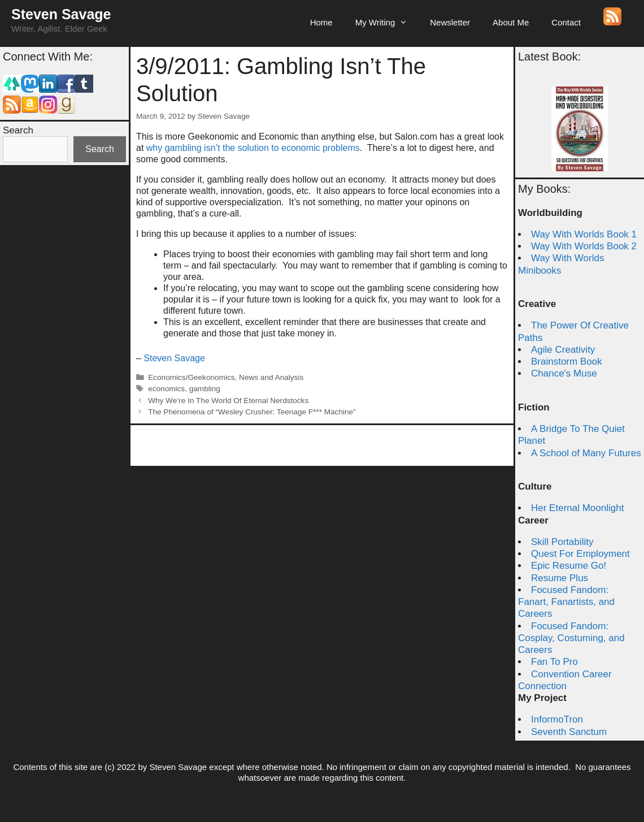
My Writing (387, 23)
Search (18, 130)
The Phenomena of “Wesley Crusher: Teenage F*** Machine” (252, 412)
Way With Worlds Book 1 (584, 234)
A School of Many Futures (586, 453)
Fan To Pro (554, 662)
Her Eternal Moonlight (577, 508)
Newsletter (450, 22)
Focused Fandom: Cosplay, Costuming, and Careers (571, 638)
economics (166, 389)
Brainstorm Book (567, 362)
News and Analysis (271, 377)
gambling (205, 389)
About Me (511, 22)
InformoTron (557, 719)
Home (321, 22)
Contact (566, 22)
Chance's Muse (564, 373)
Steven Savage (61, 14)
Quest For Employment (580, 554)
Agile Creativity (563, 350)
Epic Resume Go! (569, 566)
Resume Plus (560, 578)
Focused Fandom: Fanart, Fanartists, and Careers (566, 602)
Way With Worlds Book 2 (584, 246)
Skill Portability (562, 542)
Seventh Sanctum (569, 732)
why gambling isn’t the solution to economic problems (253, 148)
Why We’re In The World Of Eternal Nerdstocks (228, 401)
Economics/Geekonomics (191, 377)
